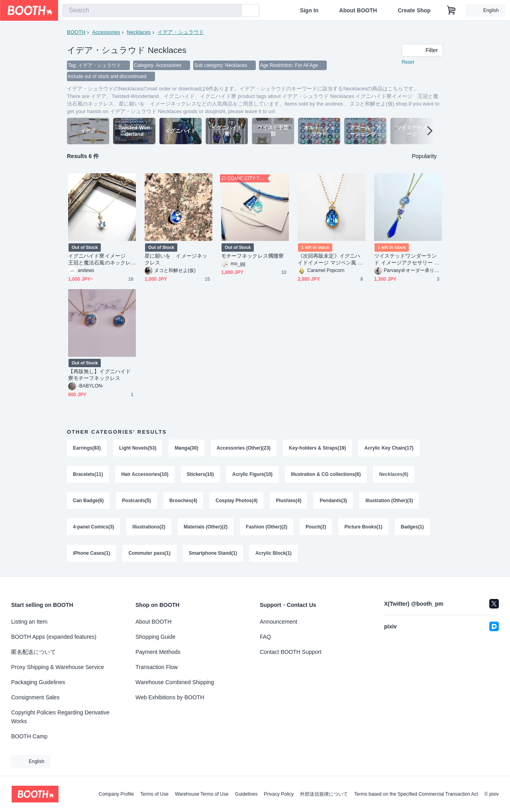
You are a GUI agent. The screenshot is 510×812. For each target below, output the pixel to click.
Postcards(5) (136, 501)
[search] (233, 11)
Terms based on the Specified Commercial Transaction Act (416, 794)
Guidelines (246, 794)
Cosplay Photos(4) (236, 501)
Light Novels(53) (138, 448)
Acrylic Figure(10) (252, 474)
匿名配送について (33, 652)
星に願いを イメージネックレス (176, 259)
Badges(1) (412, 527)
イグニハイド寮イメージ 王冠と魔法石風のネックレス (99, 259)
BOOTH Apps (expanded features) (54, 637)
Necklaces (139, 32)
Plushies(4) (288, 501)
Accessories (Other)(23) (244, 448)
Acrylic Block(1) (274, 553)
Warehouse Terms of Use (202, 794)
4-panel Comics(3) (93, 527)
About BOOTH (358, 10)
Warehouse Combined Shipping (175, 682)
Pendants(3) (333, 501)
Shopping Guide (155, 637)
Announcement (279, 622)
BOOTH (76, 32)
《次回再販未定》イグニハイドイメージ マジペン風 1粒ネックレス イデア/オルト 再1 (330, 259)
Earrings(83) (87, 448)
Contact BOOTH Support (291, 652)
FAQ (265, 637)
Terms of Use (154, 794)
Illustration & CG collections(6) (326, 474)
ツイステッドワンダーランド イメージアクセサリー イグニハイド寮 (407, 259)
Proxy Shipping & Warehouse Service (58, 667)
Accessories (106, 32)
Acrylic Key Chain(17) (389, 448)
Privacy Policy (279, 794)
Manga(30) (186, 448)
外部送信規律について (324, 794)
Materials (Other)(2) (206, 527)
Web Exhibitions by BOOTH (170, 697)
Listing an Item (29, 622)
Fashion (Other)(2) (267, 527)
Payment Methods (158, 652)
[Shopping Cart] (451, 10)
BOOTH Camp (29, 736)
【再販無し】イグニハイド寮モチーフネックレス (99, 375)
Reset (408, 62)
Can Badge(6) (88, 501)
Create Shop (414, 10)
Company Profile (116, 794)
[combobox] (152, 10)
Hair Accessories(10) (145, 474)
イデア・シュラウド (181, 32)
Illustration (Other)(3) (389, 501)
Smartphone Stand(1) (213, 553)
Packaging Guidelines (38, 682)
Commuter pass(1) (149, 553)
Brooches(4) (183, 501)
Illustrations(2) (149, 527)
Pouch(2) (316, 527)
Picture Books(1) (363, 527)
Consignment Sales (35, 697)
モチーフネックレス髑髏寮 (252, 256)
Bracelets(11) (88, 474)
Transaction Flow (157, 667)
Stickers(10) (200, 474)
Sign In (309, 10)
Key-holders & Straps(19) (317, 448)
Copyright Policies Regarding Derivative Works (60, 717)
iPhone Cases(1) (91, 553)
